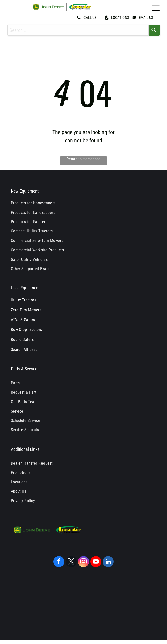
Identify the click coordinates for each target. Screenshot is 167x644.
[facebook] (59, 562)
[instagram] (83, 562)
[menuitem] (84, 203)
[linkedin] (108, 562)
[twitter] (71, 562)
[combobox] (78, 30)
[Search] (154, 30)
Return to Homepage (83, 159)
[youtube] (96, 562)
